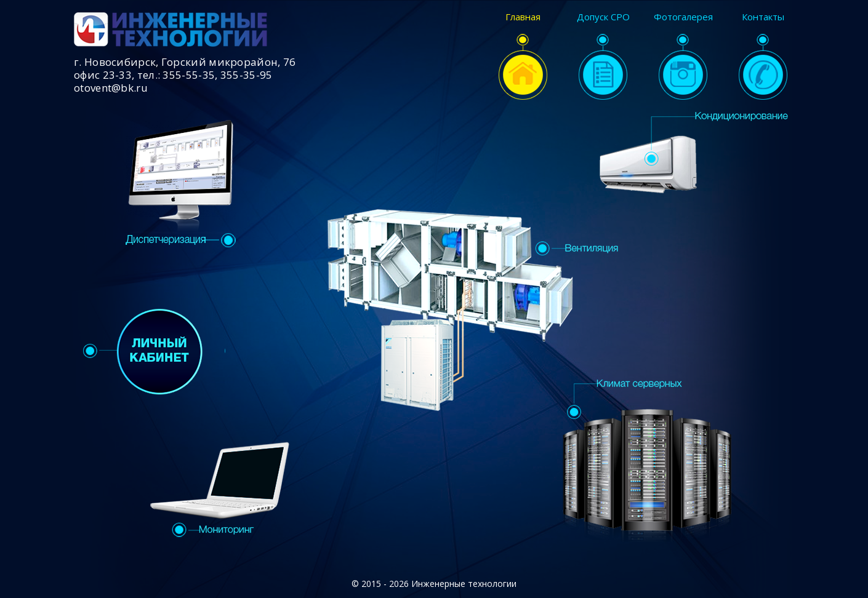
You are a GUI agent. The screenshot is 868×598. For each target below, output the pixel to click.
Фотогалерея (683, 56)
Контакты (763, 56)
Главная (523, 56)
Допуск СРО (603, 56)
